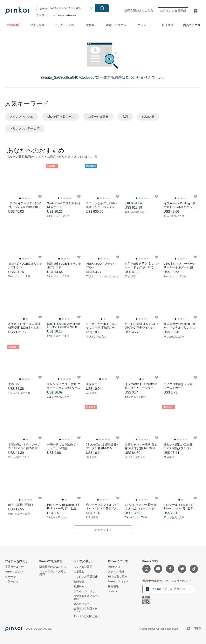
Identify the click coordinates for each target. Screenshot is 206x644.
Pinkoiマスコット (118, 582)
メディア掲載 (116, 572)
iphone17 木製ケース (61, 117)
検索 (102, 8)
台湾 (125, 117)
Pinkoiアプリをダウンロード (169, 589)
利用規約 (79, 586)
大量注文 (79, 572)
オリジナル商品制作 (86, 577)
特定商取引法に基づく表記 (87, 598)
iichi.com (113, 591)
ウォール (10, 577)
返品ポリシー (82, 604)
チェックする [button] (103, 530)
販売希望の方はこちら (139, 10)
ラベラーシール (46, 15)
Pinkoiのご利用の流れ (87, 616)
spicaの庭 (148, 117)
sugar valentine (67, 15)
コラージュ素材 (98, 117)
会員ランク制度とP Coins (85, 610)
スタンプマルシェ (21, 117)
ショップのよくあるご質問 (53, 573)
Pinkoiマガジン (14, 572)
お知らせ (79, 582)
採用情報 (113, 586)
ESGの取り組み (117, 577)
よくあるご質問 (83, 567)
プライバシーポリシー (87, 591)
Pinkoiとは (114, 567)
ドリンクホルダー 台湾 (25, 128)
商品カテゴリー (14, 567)
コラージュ (12, 582)
